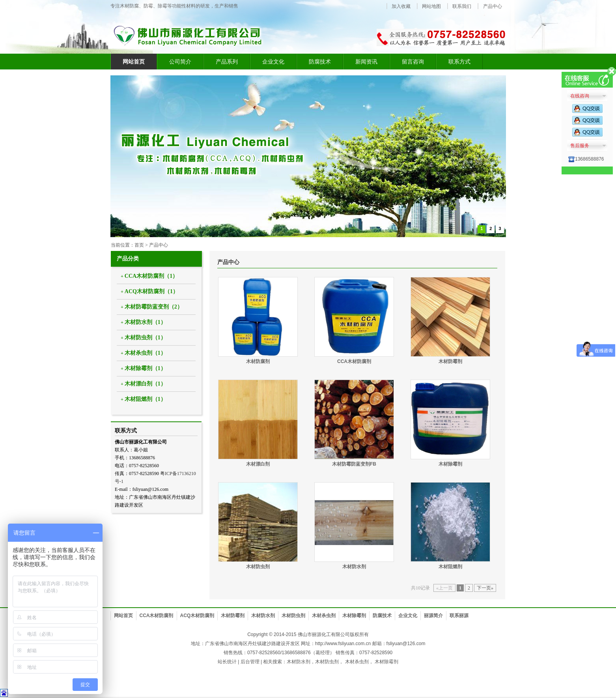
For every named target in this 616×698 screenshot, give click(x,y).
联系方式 (459, 62)
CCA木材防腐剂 (354, 361)
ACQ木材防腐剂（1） (151, 291)
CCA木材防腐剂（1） (151, 276)
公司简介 (180, 62)
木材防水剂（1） (145, 322)
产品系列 (227, 62)
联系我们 (462, 6)
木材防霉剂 (450, 361)
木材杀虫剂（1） (145, 353)
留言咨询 (413, 62)
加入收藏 (401, 6)
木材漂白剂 (258, 464)
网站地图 (431, 6)
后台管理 (250, 662)
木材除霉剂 (450, 464)
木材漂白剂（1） (145, 384)
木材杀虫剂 (324, 616)
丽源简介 (433, 616)
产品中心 (493, 6)
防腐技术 (320, 62)
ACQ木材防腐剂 (197, 616)
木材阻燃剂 (450, 567)
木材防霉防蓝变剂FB (354, 464)
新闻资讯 (366, 62)
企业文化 (273, 62)
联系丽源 (459, 616)
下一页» (485, 588)
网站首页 (123, 616)
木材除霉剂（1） (145, 368)
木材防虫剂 (258, 567)
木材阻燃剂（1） (145, 399)
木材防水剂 (354, 567)
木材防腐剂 (258, 361)
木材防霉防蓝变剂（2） (154, 307)
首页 (139, 245)
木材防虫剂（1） (145, 338)
